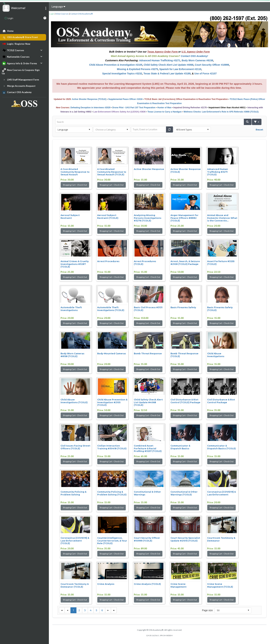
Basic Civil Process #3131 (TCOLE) (148, 309)
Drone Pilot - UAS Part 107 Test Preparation (134, 108)
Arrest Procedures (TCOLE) (145, 263)
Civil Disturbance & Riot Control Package (221, 401)
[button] (248, 122)
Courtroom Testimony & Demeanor (221, 539)
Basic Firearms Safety (183, 307)
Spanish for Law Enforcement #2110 (180, 69)
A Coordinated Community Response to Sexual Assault (75, 172)
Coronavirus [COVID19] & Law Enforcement (221, 493)
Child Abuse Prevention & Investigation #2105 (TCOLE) (112, 402)
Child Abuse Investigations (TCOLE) (74, 401)
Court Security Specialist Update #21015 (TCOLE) (185, 539)
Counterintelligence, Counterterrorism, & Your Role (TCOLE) (112, 541)
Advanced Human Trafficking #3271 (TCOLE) (218, 172)
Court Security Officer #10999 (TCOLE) (147, 539)
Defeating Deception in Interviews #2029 (90, 108)
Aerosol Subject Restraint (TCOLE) (108, 217)
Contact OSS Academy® (81, 14)
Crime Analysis (106, 584)
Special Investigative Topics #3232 (122, 74)
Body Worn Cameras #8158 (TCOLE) (72, 355)
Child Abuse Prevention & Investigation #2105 (116, 65)
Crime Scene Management (178, 585)
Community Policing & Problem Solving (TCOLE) (112, 493)
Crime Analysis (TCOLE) (147, 584)
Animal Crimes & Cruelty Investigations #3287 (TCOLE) (75, 264)
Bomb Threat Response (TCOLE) (184, 355)
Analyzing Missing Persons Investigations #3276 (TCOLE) (148, 218)
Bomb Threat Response (148, 354)
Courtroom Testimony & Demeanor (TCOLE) (75, 585)
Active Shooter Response (149, 169)
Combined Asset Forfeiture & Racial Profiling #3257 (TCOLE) (148, 448)
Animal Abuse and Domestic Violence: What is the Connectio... (222, 218)
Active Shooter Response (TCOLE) (89, 99)
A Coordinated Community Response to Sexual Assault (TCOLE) (112, 172)
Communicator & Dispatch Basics (180, 447)
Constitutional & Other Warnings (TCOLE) (184, 493)
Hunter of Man (164, 108)
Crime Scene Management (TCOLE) (220, 585)
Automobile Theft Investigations (71, 309)
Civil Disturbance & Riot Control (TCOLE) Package (185, 401)
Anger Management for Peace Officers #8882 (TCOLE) (184, 218)
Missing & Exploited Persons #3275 (137, 69)
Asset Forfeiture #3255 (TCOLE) (221, 263)
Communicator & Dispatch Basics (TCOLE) (221, 447)
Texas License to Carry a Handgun (165, 112)
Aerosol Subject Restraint (70, 217)
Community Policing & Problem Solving (73, 493)
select (89, 130)
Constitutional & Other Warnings (147, 493)
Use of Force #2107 (206, 74)
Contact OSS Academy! (194, 56)
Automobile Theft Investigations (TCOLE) (111, 309)
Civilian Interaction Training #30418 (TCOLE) (112, 447)
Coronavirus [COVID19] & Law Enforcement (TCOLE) (75, 541)
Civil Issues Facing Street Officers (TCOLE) (75, 447)
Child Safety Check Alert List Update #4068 (169, 65)
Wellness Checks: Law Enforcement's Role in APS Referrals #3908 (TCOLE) (221, 112)
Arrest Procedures (108, 261)
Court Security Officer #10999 (212, 65)
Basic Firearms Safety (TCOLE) (220, 309)
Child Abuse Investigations (216, 355)
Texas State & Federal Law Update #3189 (167, 74)
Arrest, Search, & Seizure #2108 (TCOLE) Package (185, 263)
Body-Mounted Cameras (112, 354)
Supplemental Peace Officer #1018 (125, 99)
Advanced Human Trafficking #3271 (160, 60)
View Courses (62, 14)
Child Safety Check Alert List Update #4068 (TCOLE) (148, 402)
